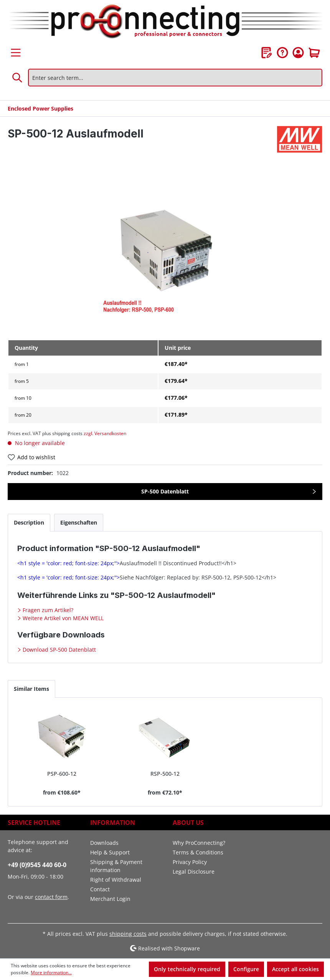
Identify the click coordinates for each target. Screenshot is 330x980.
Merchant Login (110, 899)
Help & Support (110, 852)
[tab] (29, 522)
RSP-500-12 (165, 774)
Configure (246, 969)
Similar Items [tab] (31, 689)
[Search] (18, 78)
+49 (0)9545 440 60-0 (37, 865)
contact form (51, 897)
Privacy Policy (190, 862)
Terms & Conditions (198, 852)
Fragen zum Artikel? (47, 610)
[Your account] (298, 53)
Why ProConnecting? (199, 843)
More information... (51, 973)
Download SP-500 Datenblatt (59, 650)
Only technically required (187, 969)
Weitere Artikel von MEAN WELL (62, 618)
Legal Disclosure (194, 872)
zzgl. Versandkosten (105, 433)
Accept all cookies (295, 969)
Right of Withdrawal (116, 880)
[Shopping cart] (314, 53)
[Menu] (16, 53)
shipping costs (128, 934)
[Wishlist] (267, 53)
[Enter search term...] (175, 78)
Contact (100, 889)
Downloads (104, 843)
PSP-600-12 (62, 774)
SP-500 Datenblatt (165, 491)
